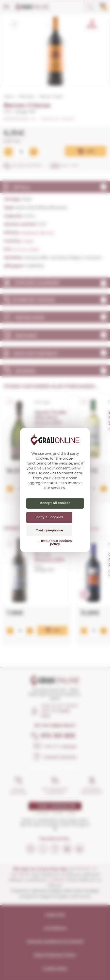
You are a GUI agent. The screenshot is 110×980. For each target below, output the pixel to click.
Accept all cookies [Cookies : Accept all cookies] (55, 503)
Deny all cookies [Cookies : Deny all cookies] (49, 517)
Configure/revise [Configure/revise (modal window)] (49, 531)
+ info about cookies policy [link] (55, 543)
